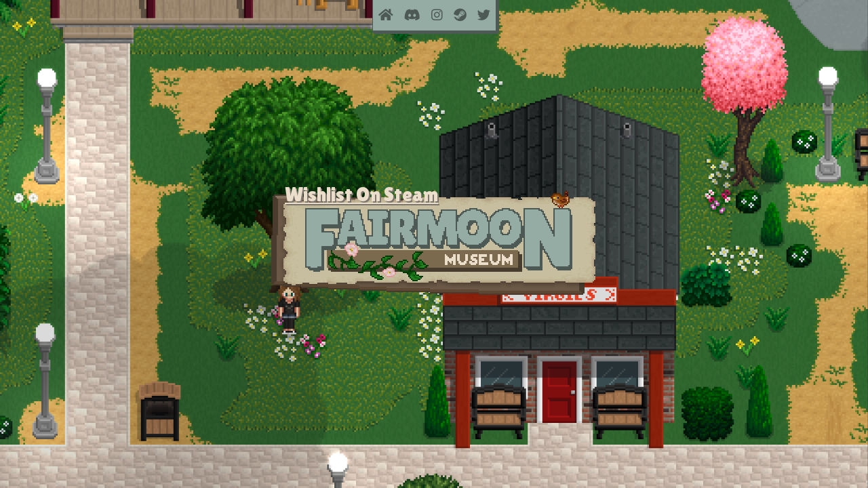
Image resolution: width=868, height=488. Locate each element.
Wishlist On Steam (361, 194)
